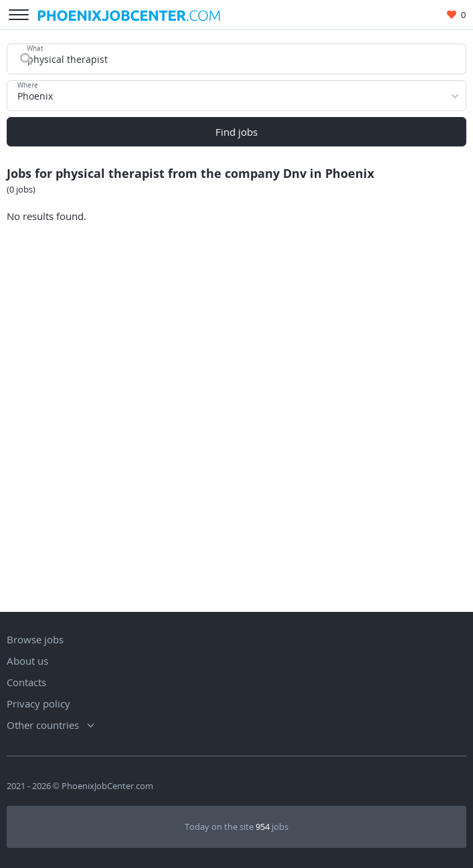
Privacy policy (38, 703)
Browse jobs (35, 639)
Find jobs (236, 132)
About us (27, 661)
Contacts (26, 682)
